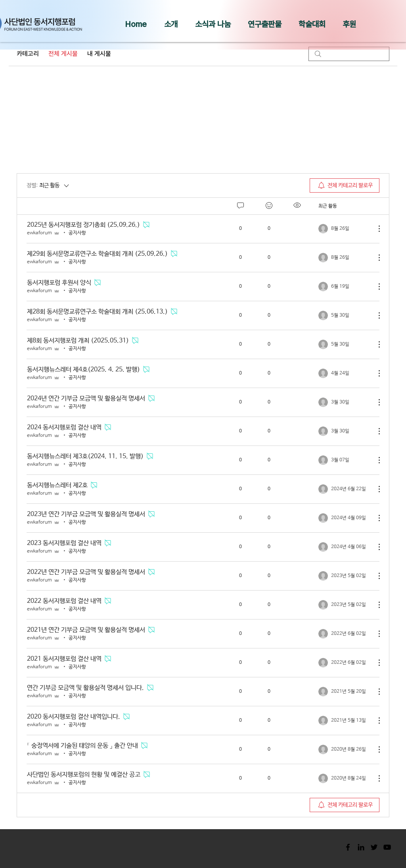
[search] (349, 54)
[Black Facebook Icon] (348, 847)
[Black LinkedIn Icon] (361, 847)
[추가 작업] (375, 229)
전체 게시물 (63, 54)
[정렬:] (48, 185)
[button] (171, 24)
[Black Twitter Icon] (374, 847)
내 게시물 (99, 54)
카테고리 (28, 54)
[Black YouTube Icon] (387, 847)
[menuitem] (345, 185)
